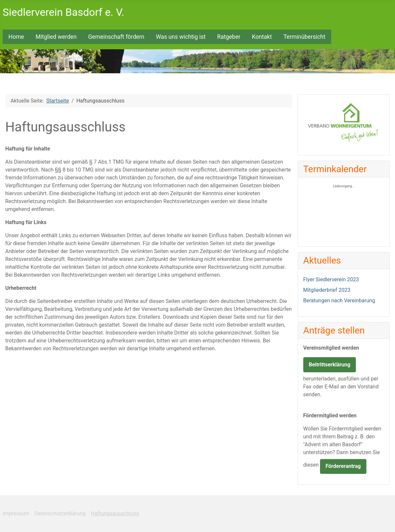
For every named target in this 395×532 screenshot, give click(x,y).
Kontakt (262, 37)
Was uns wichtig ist (181, 37)
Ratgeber (229, 37)
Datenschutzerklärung (60, 513)
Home (16, 37)
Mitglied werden (56, 37)
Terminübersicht (304, 37)
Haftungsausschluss (115, 513)
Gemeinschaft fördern (116, 37)
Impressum (16, 513)
